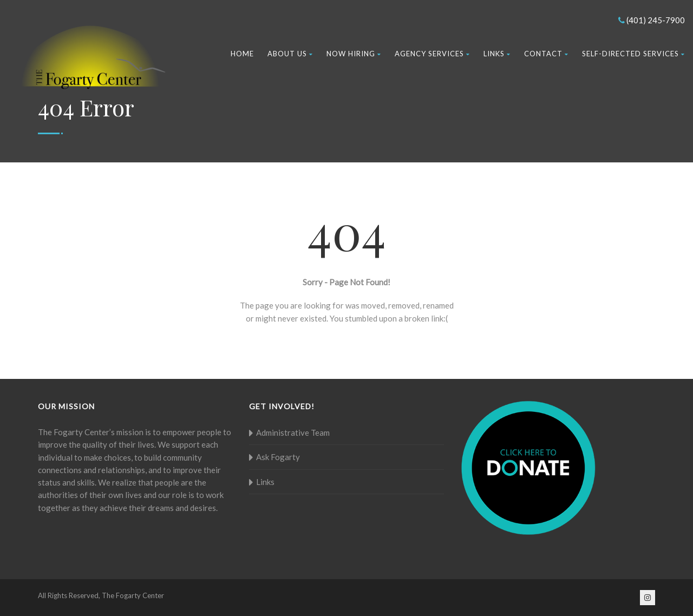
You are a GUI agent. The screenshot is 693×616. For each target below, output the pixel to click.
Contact (546, 54)
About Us (290, 54)
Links (497, 54)
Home (242, 54)
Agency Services (432, 54)
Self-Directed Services (633, 54)
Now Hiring (354, 54)
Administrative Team (293, 432)
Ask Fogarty (278, 457)
